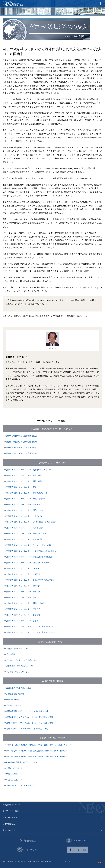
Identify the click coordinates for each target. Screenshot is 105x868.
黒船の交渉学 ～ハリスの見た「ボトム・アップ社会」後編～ (31, 723)
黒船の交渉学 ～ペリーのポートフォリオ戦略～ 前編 (27, 711)
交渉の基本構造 (13, 700)
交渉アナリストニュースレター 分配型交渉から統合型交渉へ (31, 580)
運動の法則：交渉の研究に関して (20, 666)
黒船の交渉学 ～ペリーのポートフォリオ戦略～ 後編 (27, 729)
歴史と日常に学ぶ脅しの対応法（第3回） (23, 448)
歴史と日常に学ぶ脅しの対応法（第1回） (23, 436)
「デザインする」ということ (18, 672)
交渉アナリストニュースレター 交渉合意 (23, 609)
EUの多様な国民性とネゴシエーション (22, 762)
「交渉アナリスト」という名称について (22, 660)
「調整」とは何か (13, 705)
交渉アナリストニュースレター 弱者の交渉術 (25, 603)
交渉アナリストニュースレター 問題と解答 (24, 481)
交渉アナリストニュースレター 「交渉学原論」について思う (31, 551)
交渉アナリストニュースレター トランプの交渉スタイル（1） (32, 626)
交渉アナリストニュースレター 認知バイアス (25, 597)
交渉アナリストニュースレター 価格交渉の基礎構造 (28, 563)
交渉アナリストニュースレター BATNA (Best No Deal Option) (31, 522)
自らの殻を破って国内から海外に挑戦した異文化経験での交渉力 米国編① (37, 751)
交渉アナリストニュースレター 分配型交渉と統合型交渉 (29, 557)
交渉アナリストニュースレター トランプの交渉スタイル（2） (32, 632)
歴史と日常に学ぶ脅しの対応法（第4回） (23, 453)
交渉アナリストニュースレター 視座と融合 (24, 475)
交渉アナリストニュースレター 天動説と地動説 (26, 499)
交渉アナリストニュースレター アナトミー (24, 487)
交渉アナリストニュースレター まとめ (22, 621)
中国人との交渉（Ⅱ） (15, 774)
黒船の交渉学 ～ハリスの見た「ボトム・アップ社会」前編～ (31, 717)
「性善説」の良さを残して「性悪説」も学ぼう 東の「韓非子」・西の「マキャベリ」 (40, 745)
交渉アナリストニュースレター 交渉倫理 (23, 615)
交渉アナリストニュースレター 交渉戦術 (23, 574)
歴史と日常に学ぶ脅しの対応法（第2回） (23, 442)
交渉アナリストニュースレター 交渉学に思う (25, 539)
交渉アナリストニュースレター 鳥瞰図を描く (25, 528)
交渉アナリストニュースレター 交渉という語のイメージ (29, 470)
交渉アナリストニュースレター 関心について (25, 510)
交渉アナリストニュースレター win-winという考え (27, 533)
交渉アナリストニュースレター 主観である (24, 516)
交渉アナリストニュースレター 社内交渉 (23, 592)
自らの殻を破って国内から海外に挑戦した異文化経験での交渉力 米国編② (37, 757)
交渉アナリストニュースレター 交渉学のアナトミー (28, 493)
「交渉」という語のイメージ (18, 649)
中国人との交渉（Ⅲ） (15, 780)
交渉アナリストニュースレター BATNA (22, 568)
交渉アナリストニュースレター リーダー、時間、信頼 (29, 545)
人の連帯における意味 (15, 694)
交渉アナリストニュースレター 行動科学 (23, 505)
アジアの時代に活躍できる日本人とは (21, 786)
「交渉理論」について (15, 654)
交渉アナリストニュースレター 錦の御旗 (23, 586)
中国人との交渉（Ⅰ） (15, 768)
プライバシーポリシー (62, 861)
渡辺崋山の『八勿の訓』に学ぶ (19, 688)
